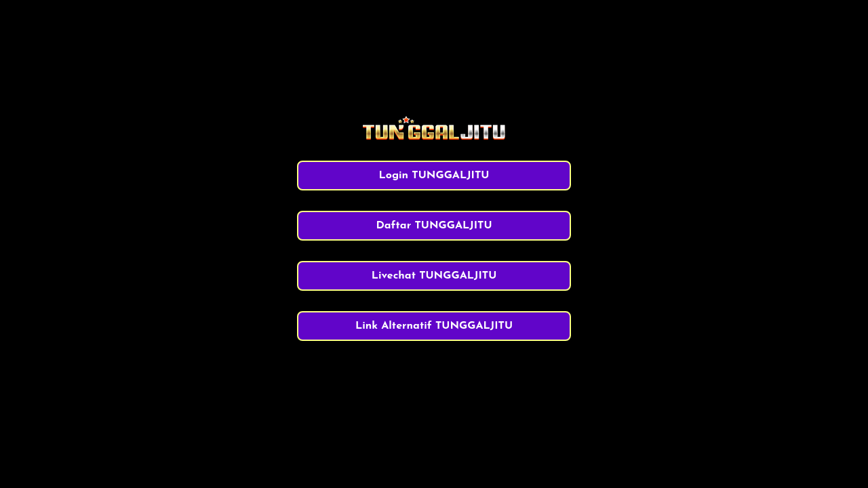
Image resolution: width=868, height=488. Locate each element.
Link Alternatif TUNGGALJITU (434, 326)
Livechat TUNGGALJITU (434, 276)
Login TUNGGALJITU (434, 176)
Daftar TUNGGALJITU (434, 226)
